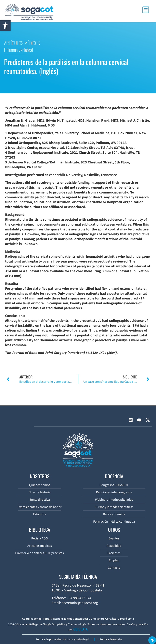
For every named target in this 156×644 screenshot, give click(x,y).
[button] (5, 26)
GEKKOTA (81, 629)
